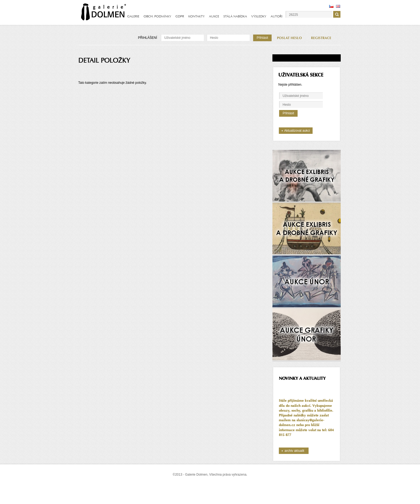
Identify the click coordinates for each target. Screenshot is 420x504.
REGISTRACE (321, 38)
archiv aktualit (294, 451)
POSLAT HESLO (289, 38)
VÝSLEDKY (259, 16)
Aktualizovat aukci (297, 131)
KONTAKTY (196, 16)
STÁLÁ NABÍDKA (235, 16)
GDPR (180, 16)
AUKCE (214, 16)
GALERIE (133, 16)
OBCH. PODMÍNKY (157, 16)
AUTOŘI (276, 16)
